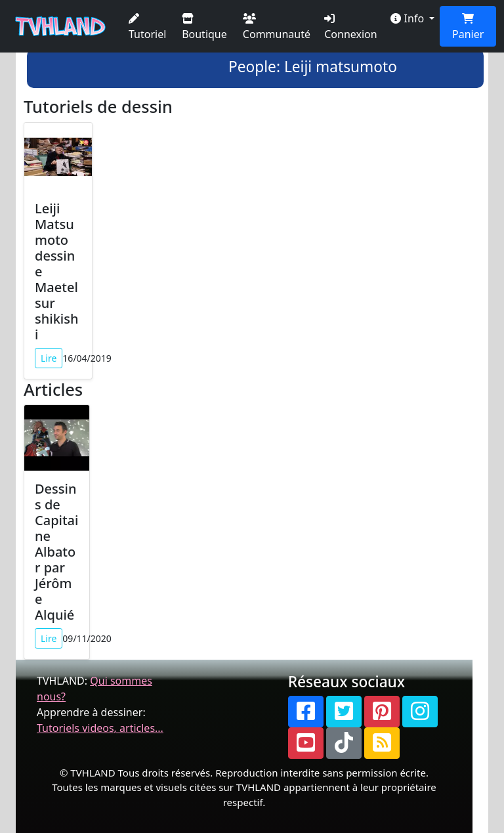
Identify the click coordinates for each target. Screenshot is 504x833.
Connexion (350, 27)
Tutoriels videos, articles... (100, 728)
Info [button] (409, 18)
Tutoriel (147, 27)
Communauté (277, 27)
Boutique (204, 27)
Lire (49, 358)
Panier (468, 27)
